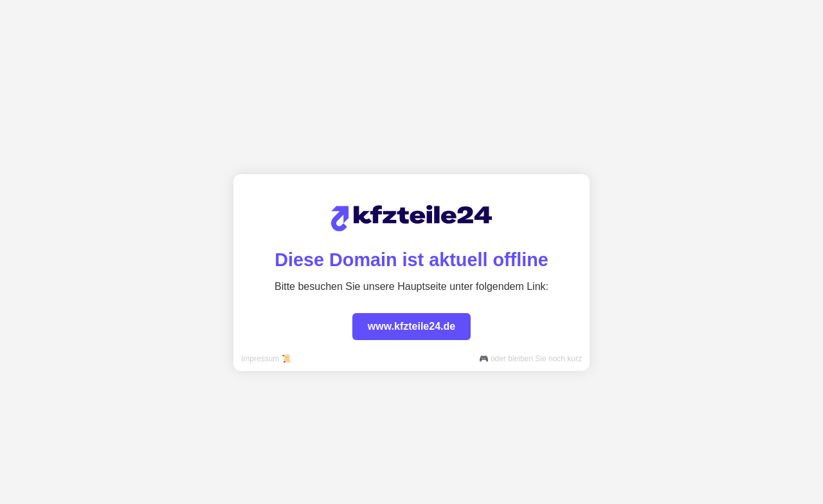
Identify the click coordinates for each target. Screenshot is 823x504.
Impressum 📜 (266, 359)
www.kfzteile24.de (411, 326)
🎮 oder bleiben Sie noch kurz (530, 359)
